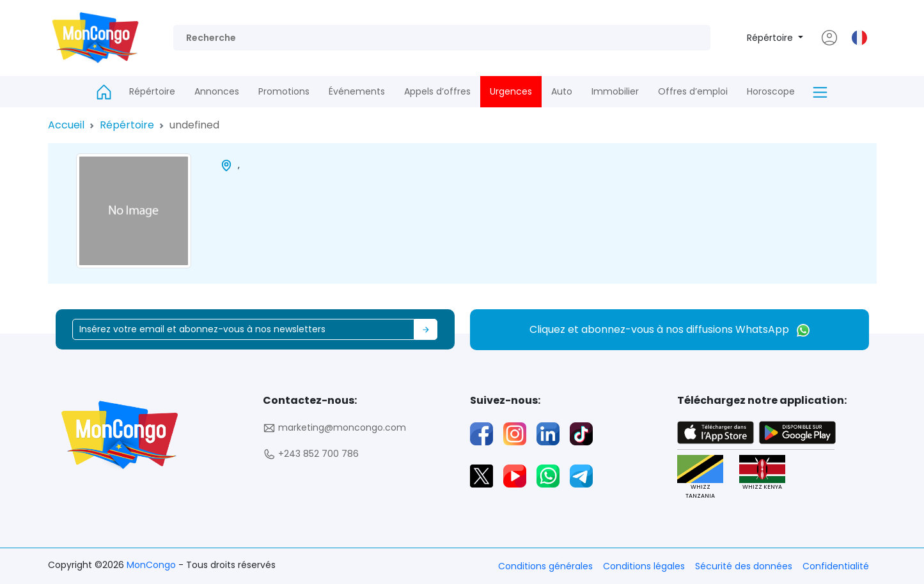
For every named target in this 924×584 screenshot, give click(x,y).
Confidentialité (836, 566)
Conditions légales (644, 566)
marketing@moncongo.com (334, 428)
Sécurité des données (744, 566)
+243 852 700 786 (311, 454)
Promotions (284, 91)
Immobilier (615, 91)
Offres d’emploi (693, 91)
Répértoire (771, 38)
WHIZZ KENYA (762, 473)
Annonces (217, 91)
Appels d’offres (437, 91)
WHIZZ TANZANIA (700, 477)
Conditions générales (545, 566)
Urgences (511, 91)
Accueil (66, 125)
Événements (357, 91)
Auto (562, 91)
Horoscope (771, 91)
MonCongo (153, 565)
